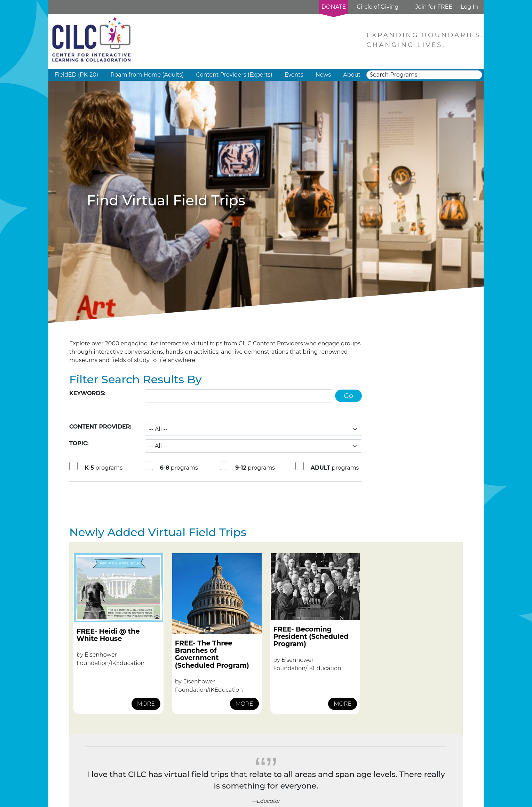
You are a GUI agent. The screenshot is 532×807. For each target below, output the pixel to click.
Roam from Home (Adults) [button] (147, 75)
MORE (146, 704)
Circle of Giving (378, 7)
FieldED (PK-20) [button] (77, 75)
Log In (469, 7)
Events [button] (294, 75)
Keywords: (87, 393)
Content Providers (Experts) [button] (234, 75)
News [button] (323, 75)
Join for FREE (434, 7)
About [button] (352, 75)
